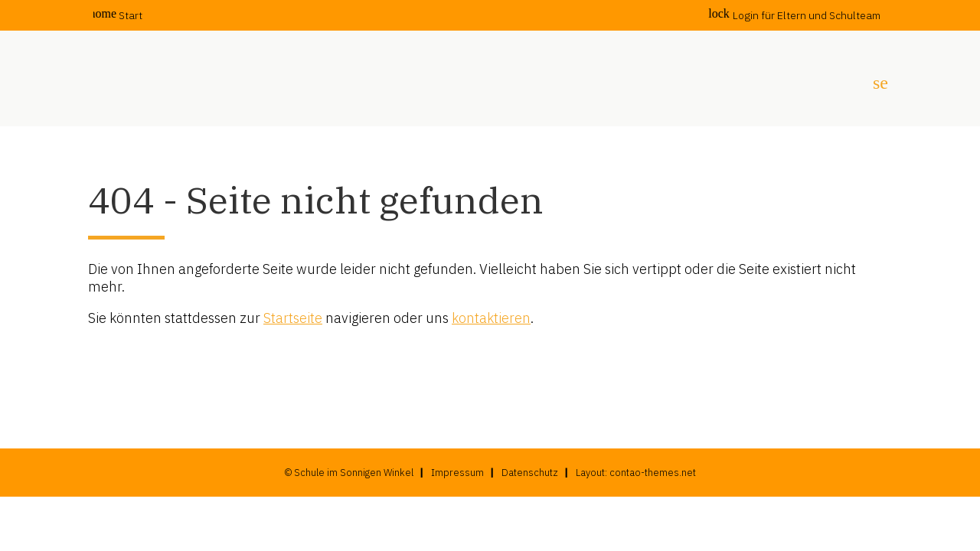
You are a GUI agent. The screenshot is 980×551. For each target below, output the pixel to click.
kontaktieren (491, 318)
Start (118, 15)
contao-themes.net (653, 473)
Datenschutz (530, 473)
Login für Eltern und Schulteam (794, 15)
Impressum (457, 473)
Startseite (293, 318)
